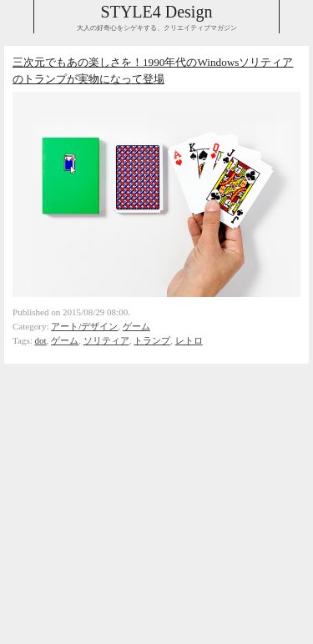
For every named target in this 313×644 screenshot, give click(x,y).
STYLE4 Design (157, 12)
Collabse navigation (296, 17)
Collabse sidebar (17, 17)
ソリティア (106, 340)
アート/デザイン (84, 326)
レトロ (189, 340)
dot (41, 340)
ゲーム (136, 326)
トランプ (152, 340)
